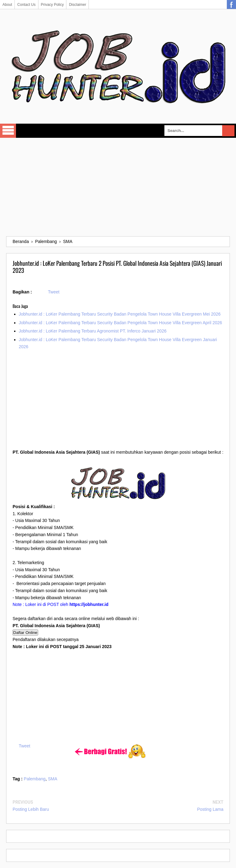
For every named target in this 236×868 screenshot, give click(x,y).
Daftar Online (25, 633)
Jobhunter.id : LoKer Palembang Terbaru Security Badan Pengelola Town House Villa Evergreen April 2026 (120, 323)
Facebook (231, 5)
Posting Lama (210, 809)
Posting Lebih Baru (31, 809)
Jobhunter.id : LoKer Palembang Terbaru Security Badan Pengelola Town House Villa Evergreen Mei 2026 (120, 314)
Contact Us (26, 5)
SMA (53, 779)
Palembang (35, 779)
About (7, 5)
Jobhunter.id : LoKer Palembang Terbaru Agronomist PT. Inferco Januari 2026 (93, 331)
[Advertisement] (118, 187)
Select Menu (8, 131)
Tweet (54, 292)
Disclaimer (77, 5)
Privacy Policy (52, 5)
